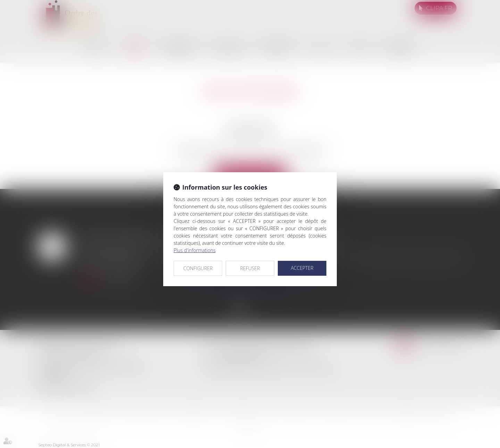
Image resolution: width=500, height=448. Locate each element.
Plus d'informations (195, 250)
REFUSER (250, 268)
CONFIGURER (198, 268)
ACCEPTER (302, 268)
